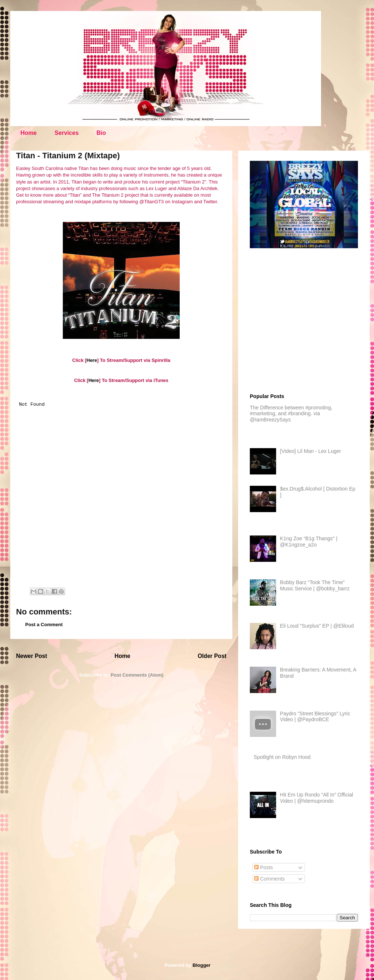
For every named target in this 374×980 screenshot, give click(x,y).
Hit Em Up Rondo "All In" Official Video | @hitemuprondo (317, 798)
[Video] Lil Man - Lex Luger (311, 451)
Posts (264, 867)
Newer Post (32, 656)
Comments (270, 879)
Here (92, 360)
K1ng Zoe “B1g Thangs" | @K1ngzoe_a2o (309, 542)
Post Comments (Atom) (137, 675)
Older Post (212, 656)
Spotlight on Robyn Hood (282, 757)
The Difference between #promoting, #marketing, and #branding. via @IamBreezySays (291, 414)
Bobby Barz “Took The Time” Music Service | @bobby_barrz (315, 585)
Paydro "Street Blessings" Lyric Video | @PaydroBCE (315, 717)
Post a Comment (44, 625)
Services (66, 133)
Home (28, 133)
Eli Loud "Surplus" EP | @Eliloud (317, 626)
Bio (101, 133)
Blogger (201, 965)
